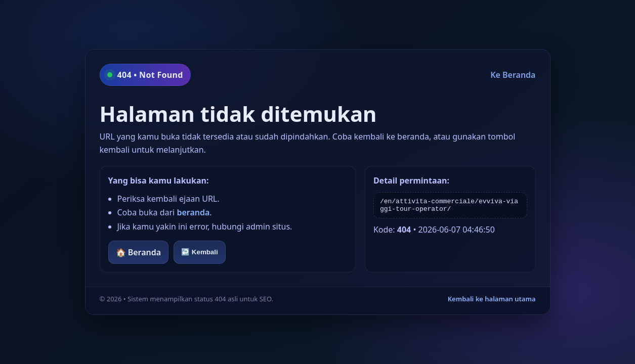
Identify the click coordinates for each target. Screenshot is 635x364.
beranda (193, 212)
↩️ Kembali (200, 252)
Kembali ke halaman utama (492, 299)
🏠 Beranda (139, 252)
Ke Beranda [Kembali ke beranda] (513, 75)
